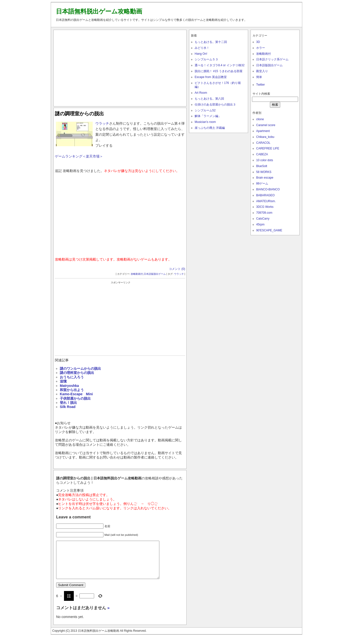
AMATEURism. (266, 201)
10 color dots (265, 160)
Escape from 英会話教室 (211, 77)
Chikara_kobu (265, 137)
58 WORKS (264, 172)
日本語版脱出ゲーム (155, 274)
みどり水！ (202, 48)
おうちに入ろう (72, 377)
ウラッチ (102, 123)
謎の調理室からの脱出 (79, 114)
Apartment (263, 131)
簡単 (259, 77)
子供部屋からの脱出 (75, 398)
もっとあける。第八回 (209, 99)
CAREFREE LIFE (268, 148)
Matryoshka (69, 386)
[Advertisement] (120, 67)
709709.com (264, 213)
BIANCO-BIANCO (268, 189)
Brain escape (265, 178)
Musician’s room (205, 122)
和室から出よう (72, 390)
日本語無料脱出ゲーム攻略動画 (99, 11)
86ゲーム (262, 184)
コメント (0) (177, 269)
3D (258, 42)
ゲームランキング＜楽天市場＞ (79, 156)
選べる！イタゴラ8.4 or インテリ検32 (220, 65)
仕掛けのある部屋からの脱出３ (215, 105)
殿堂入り (262, 71)
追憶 (63, 381)
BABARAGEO (265, 195)
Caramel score (266, 125)
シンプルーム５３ (206, 59)
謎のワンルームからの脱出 (80, 368)
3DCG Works (265, 207)
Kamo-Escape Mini (76, 394)
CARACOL (263, 143)
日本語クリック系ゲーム (272, 59)
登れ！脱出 (68, 403)
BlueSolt (262, 166)
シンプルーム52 (205, 110)
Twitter (260, 85)
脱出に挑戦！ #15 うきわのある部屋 (219, 71)
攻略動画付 (137, 274)
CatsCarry (263, 219)
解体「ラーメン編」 (208, 116)
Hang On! (201, 54)
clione (260, 119)
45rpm (260, 224)
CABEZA (262, 154)
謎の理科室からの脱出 (77, 373)
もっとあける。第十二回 (211, 42)
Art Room (201, 93)
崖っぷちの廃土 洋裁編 (210, 128)
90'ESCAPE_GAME (269, 230)
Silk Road (68, 407)
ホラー (261, 48)
